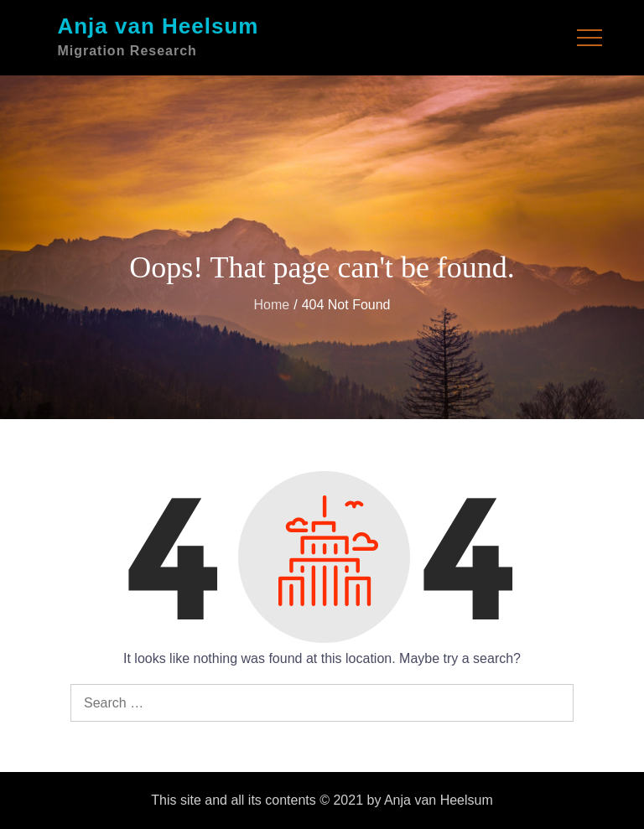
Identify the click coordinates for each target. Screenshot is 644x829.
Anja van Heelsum (158, 26)
